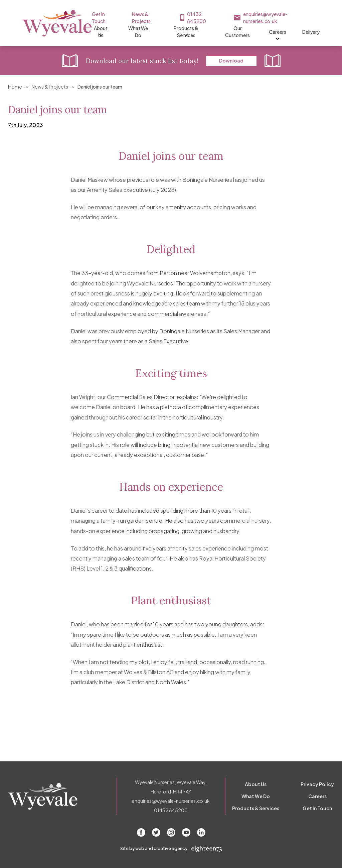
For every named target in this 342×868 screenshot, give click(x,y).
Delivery (325, 32)
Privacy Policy (317, 784)
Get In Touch (115, 14)
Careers (292, 32)
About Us (105, 32)
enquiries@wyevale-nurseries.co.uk (295, 14)
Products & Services (196, 32)
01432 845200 (216, 14)
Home (15, 87)
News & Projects (160, 14)
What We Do (144, 32)
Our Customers (250, 32)
